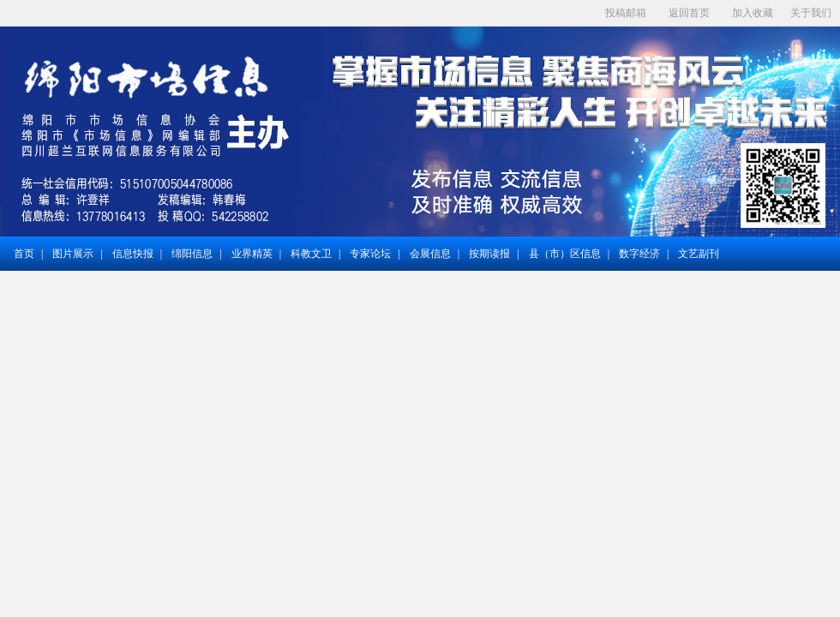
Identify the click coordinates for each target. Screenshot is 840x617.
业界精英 (252, 254)
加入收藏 (753, 13)
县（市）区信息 (565, 254)
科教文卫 (311, 254)
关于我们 (811, 13)
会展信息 (430, 254)
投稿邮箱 (626, 13)
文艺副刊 (699, 254)
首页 (24, 254)
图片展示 (73, 254)
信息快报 (133, 254)
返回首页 (689, 13)
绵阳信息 (192, 254)
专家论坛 (370, 254)
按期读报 (489, 254)
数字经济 (639, 254)
